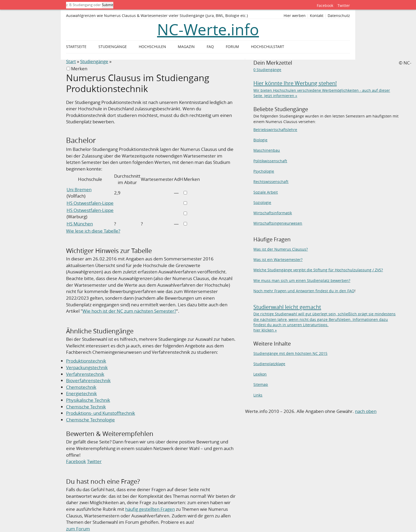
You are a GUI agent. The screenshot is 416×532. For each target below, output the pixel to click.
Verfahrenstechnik (85, 374)
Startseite (76, 47)
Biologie (260, 140)
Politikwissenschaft (270, 161)
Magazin (186, 47)
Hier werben (295, 16)
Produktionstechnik (86, 361)
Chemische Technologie (90, 420)
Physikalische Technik (88, 400)
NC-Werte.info (208, 29)
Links (258, 395)
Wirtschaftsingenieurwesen (278, 223)
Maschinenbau (267, 150)
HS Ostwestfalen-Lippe (90, 203)
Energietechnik (81, 393)
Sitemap (261, 384)
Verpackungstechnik (87, 367)
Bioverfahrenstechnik (88, 380)
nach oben (366, 411)
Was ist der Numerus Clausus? (281, 249)
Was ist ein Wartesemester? (278, 260)
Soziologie (262, 202)
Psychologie (264, 171)
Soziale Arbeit (266, 192)
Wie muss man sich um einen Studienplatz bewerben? (302, 280)
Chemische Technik (86, 407)
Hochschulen (152, 47)
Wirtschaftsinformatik (273, 213)
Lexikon (260, 374)
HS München (80, 224)
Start (71, 61)
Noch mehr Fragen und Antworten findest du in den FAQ (304, 291)
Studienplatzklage (269, 364)
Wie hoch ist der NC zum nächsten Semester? (129, 311)
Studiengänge (94, 61)
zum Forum (78, 529)
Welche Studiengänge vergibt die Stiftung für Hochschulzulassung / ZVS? (318, 270)
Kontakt (317, 16)
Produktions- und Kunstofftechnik (101, 413)
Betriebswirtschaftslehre (275, 130)
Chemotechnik (81, 387)
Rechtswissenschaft (271, 182)
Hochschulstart (268, 47)
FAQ (210, 47)
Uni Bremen (79, 189)
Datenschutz (339, 16)
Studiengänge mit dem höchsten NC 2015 (290, 353)
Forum (232, 47)
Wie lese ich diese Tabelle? (93, 231)
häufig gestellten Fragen (150, 509)
